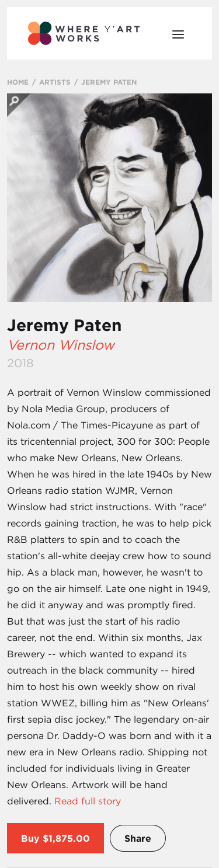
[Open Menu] (178, 33)
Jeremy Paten (64, 325)
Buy (30, 838)
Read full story (88, 801)
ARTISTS (55, 82)
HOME (18, 82)
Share (138, 838)
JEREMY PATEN (109, 82)
